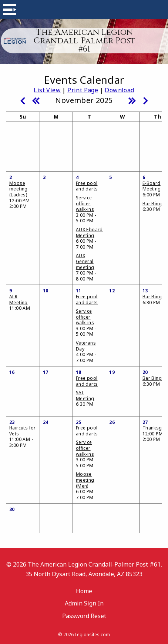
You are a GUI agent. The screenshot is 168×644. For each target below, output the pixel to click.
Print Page (83, 90)
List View (47, 90)
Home (84, 591)
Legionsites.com (92, 635)
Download (119, 90)
